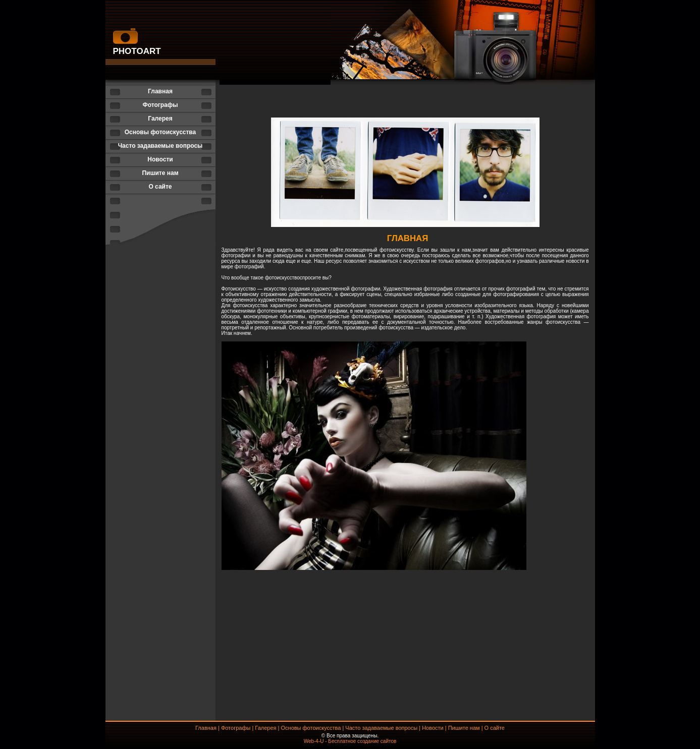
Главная (160, 91)
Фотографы (160, 105)
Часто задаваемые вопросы (160, 146)
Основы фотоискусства (160, 132)
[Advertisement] (405, 693)
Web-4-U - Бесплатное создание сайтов (350, 741)
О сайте (160, 187)
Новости (160, 159)
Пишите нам (160, 173)
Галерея (160, 119)
